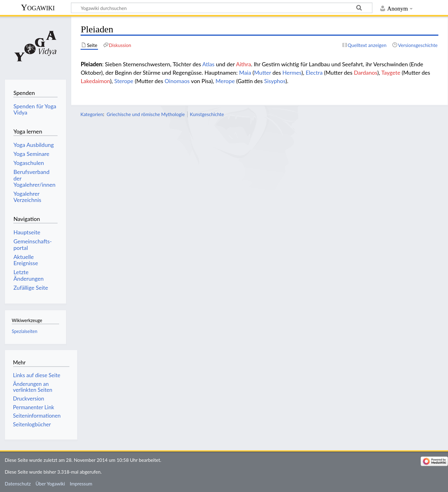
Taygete (391, 73)
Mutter (263, 73)
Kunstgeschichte (207, 114)
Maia (245, 73)
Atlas (208, 64)
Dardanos (365, 73)
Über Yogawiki (50, 484)
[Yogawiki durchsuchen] (222, 8)
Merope (225, 81)
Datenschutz (18, 484)
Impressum (81, 484)
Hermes (292, 73)
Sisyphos (275, 81)
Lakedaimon (95, 81)
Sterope (124, 81)
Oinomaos (177, 81)
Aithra (244, 64)
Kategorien (92, 114)
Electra (314, 73)
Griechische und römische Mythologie (146, 114)
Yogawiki (38, 7)
